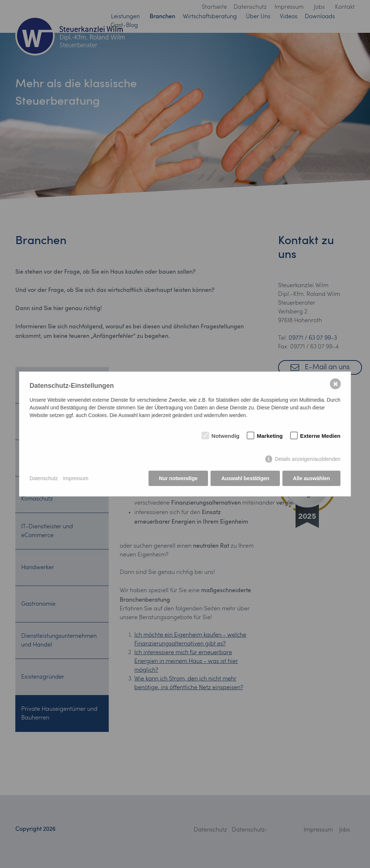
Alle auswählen (311, 478)
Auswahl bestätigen (245, 478)
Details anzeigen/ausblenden (308, 459)
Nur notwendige (178, 478)
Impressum (76, 478)
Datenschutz (44, 478)
